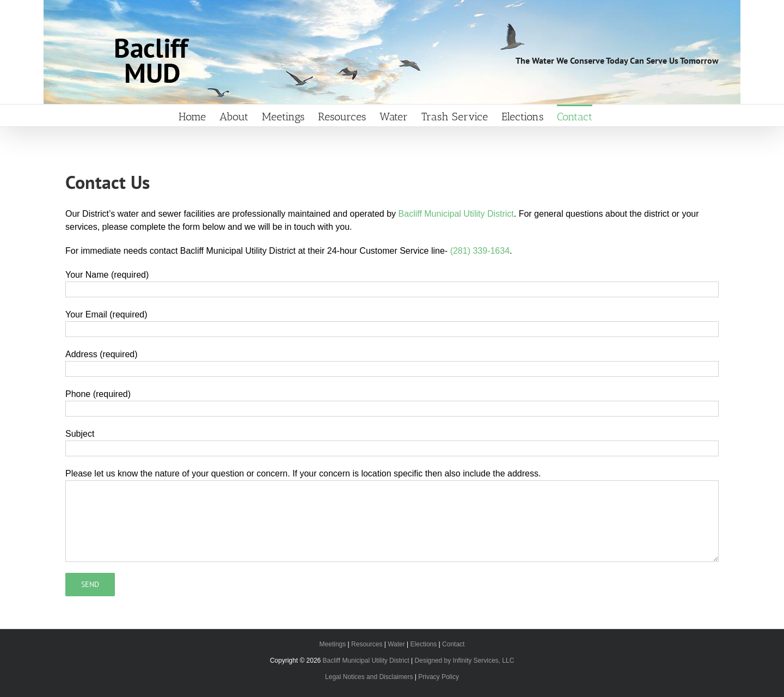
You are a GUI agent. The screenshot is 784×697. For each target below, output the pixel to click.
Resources (367, 644)
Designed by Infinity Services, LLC (465, 661)
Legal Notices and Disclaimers (369, 677)
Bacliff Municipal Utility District (456, 214)
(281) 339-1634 (480, 251)
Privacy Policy (439, 677)
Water (396, 644)
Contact (453, 644)
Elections (424, 644)
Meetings (333, 644)
